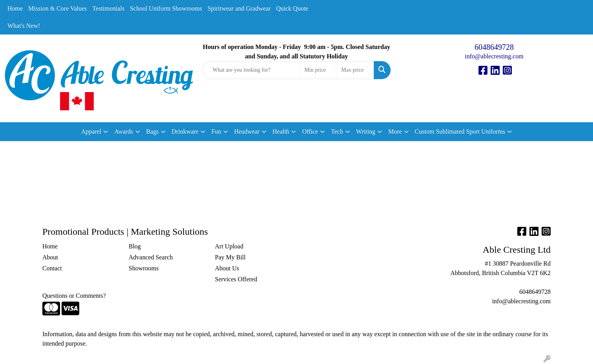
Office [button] (310, 131)
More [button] (395, 131)
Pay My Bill (230, 257)
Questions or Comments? (74, 296)
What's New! (24, 26)
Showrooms (144, 268)
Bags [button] (153, 131)
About (50, 257)
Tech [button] (337, 131)
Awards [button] (124, 131)
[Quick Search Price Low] (319, 70)
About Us (227, 268)
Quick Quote (292, 8)
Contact (52, 268)
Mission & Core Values (57, 8)
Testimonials (109, 8)
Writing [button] (366, 131)
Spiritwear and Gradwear (239, 8)
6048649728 (494, 47)
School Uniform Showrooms (166, 8)
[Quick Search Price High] (356, 70)
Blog (135, 246)
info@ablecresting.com (494, 56)
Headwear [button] (247, 131)
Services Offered (236, 279)
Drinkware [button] (185, 131)
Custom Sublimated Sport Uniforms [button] (460, 131)
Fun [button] (216, 131)
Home (15, 8)
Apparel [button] (91, 131)
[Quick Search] (251, 70)
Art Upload (229, 246)
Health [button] (281, 131)
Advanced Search (151, 257)
